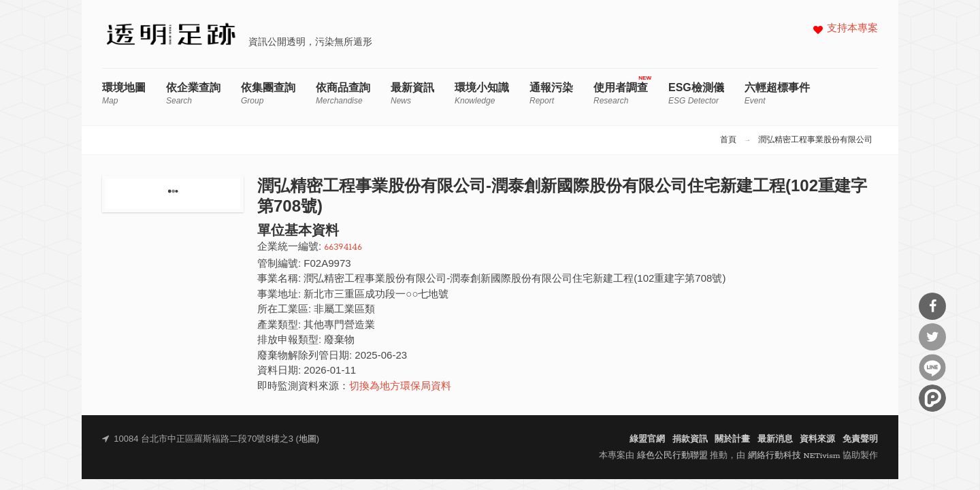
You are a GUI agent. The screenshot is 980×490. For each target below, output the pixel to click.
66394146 (343, 247)
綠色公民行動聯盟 (672, 456)
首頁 (728, 140)
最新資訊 (412, 94)
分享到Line (932, 367)
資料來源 (817, 439)
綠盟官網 (647, 439)
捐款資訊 (690, 439)
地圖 (308, 439)
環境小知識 (482, 94)
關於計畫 (732, 439)
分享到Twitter (932, 337)
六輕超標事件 (777, 94)
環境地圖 (124, 94)
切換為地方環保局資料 (400, 387)
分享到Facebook (932, 306)
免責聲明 (860, 439)
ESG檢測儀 (696, 94)
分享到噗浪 (932, 398)
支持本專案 (852, 29)
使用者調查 (621, 94)
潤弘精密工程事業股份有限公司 (815, 140)
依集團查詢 (268, 94)
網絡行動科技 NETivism (794, 456)
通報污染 (551, 94)
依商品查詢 (343, 94)
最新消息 (775, 439)
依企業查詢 (193, 94)
